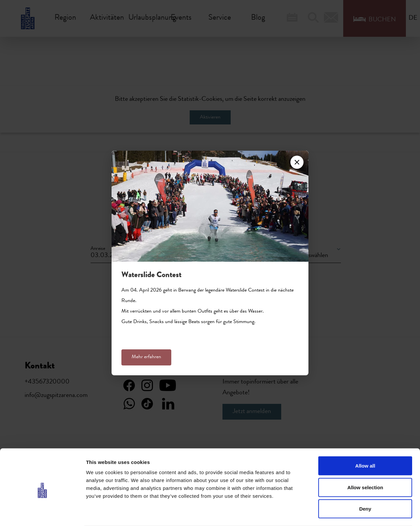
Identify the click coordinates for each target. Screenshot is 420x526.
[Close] (297, 162)
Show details (344, 513)
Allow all (365, 440)
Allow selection (365, 461)
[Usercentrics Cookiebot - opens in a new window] (42, 513)
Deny (365, 483)
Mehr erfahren (146, 357)
